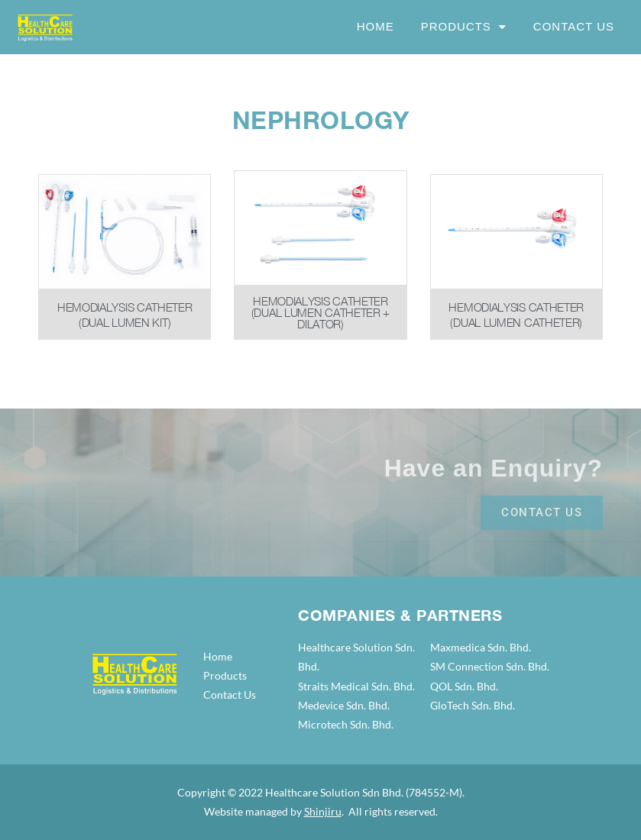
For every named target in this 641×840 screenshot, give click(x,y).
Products (464, 27)
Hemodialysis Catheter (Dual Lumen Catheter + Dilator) (320, 312)
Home (376, 26)
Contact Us (574, 26)
